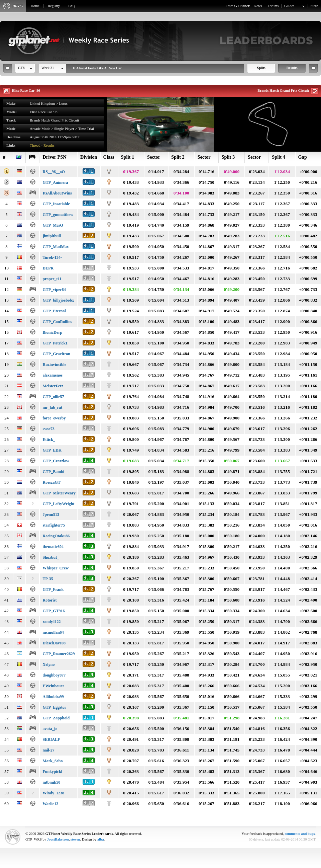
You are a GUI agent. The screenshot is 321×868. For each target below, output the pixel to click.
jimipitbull (52, 236)
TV (302, 6)
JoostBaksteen (58, 839)
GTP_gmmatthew (58, 215)
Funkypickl (52, 772)
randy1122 (51, 622)
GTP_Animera (55, 182)
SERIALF (51, 739)
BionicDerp (52, 332)
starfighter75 (54, 525)
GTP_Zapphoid (56, 718)
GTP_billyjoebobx (58, 300)
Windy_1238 (53, 793)
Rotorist (49, 600)
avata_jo (50, 729)
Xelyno (48, 664)
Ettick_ (49, 440)
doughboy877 (54, 675)
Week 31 (48, 68)
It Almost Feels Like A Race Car (97, 68)
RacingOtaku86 (56, 536)
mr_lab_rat (52, 407)
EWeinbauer (53, 686)
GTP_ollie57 (53, 397)
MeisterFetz (53, 386)
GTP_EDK (52, 450)
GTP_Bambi (53, 472)
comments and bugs (300, 834)
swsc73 (48, 429)
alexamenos (52, 375)
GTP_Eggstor (54, 707)
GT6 (21, 68)
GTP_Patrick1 (55, 343)
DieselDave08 (54, 643)
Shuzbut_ (51, 557)
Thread (35, 145)
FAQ (72, 6)
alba (101, 839)
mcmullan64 (53, 632)
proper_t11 (52, 279)
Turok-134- (52, 257)
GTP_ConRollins (57, 322)
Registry (54, 6)
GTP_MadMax (56, 247)
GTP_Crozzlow (56, 461)
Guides (289, 6)
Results (292, 68)
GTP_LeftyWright (58, 504)
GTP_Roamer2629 (59, 654)
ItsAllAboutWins (57, 193)
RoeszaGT (51, 482)
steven (75, 839)
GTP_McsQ (53, 225)
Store (314, 6)
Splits (261, 68)
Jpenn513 (51, 515)
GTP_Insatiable (56, 204)
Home (35, 6)
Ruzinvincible (54, 365)
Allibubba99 (53, 697)
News (258, 6)
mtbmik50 (51, 782)
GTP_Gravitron (56, 354)
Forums (273, 6)
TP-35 (48, 579)
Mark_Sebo (52, 761)
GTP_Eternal (54, 311)
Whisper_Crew (56, 568)
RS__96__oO (54, 172)
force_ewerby (54, 418)
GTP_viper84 (54, 290)
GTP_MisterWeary (59, 493)
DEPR (48, 268)
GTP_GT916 (53, 611)
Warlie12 (50, 804)
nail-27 (48, 750)
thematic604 (53, 547)
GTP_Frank (53, 589)
